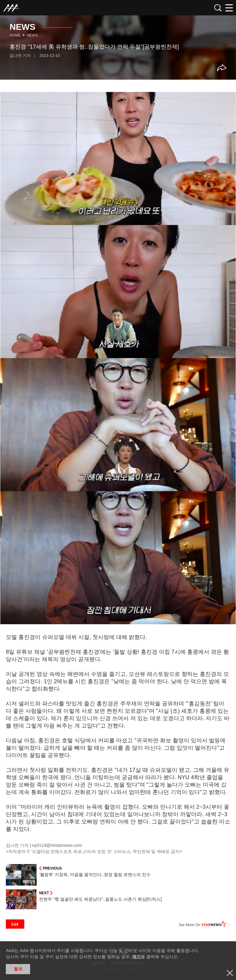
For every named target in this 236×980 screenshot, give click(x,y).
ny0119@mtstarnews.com (57, 845)
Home (15, 35)
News (32, 35)
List (15, 924)
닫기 (230, 973)
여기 (136, 957)
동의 (18, 969)
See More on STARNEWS (205, 924)
